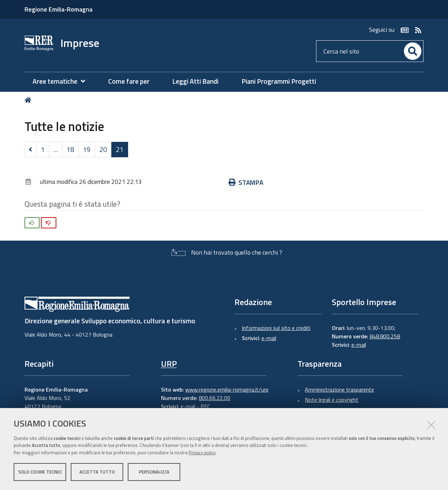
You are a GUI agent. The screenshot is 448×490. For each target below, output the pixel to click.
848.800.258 (385, 336)
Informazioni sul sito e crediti (276, 328)
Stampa (246, 182)
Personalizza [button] (154, 472)
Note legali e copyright (332, 400)
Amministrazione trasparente (339, 389)
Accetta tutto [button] (97, 472)
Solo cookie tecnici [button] (40, 472)
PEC (205, 406)
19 (87, 149)
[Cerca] (413, 51)
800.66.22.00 (215, 398)
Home (29, 100)
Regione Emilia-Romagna (58, 9)
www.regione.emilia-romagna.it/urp (227, 389)
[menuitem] (62, 81)
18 (70, 149)
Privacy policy (202, 453)
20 (103, 149)
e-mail (269, 338)
